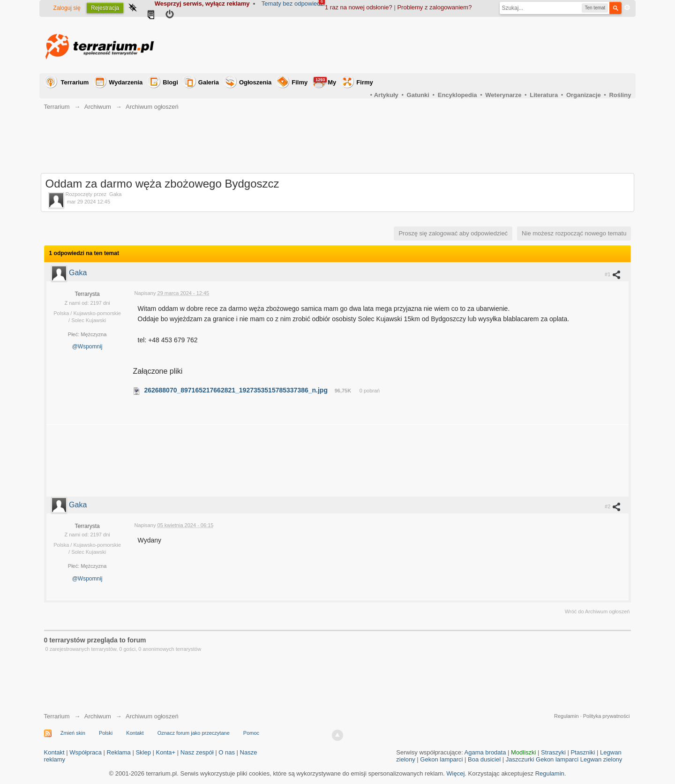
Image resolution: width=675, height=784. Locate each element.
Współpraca (86, 752)
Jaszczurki (520, 759)
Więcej (455, 773)
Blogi (170, 82)
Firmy (364, 82)
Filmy (300, 82)
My (325, 81)
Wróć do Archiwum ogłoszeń (597, 611)
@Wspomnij (87, 347)
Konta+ (166, 752)
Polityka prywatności (607, 716)
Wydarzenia (126, 82)
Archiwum (98, 716)
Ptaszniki (583, 752)
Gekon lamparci (441, 759)
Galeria (209, 82)
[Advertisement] (460, 45)
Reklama (119, 752)
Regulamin (566, 716)
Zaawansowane (627, 8)
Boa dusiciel (484, 759)
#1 (613, 274)
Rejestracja (105, 8)
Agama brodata (485, 752)
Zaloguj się (67, 8)
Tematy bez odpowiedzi (293, 4)
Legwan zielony (601, 759)
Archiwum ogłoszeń (152, 716)
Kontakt (135, 733)
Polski (106, 733)
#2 (613, 506)
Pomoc (251, 733)
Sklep (143, 752)
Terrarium (75, 82)
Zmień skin (73, 733)
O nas (227, 752)
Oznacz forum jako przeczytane (194, 733)
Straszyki (553, 752)
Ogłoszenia (255, 82)
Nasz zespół (197, 752)
